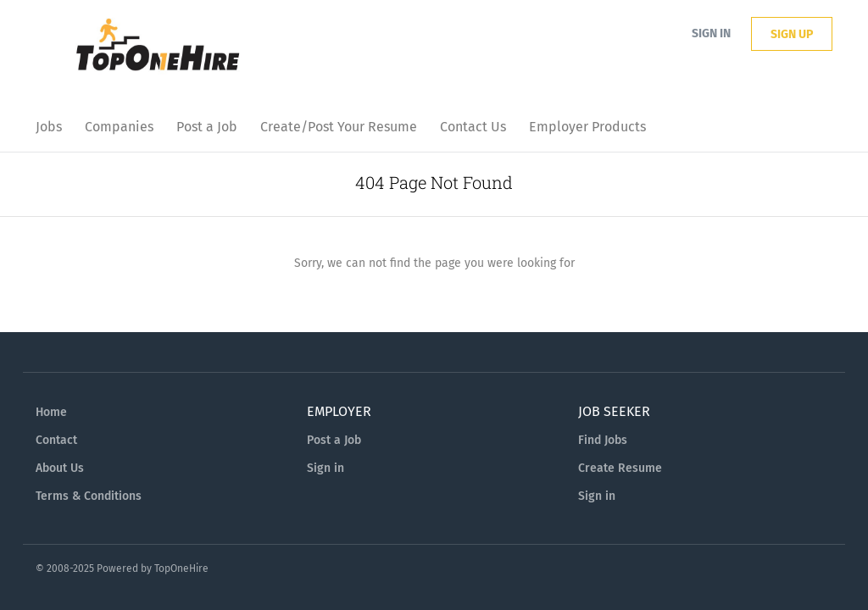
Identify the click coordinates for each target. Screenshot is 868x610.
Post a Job (334, 440)
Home (51, 412)
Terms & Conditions (89, 496)
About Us (60, 468)
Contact (56, 440)
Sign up (792, 34)
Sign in (711, 33)
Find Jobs (603, 440)
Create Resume (620, 468)
